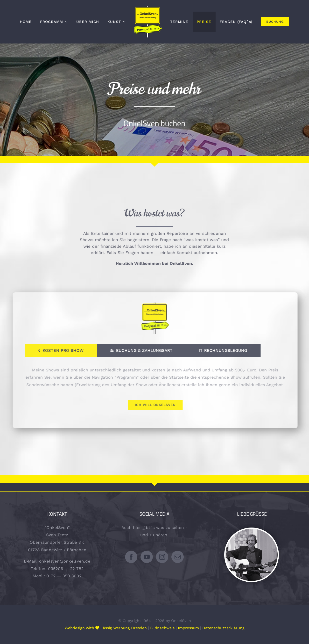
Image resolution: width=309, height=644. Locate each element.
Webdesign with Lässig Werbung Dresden (106, 628)
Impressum (188, 628)
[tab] (62, 351)
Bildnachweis (162, 628)
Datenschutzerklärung (223, 628)
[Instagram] (162, 557)
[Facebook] (131, 557)
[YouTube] (147, 557)
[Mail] (178, 557)
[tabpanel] (156, 388)
